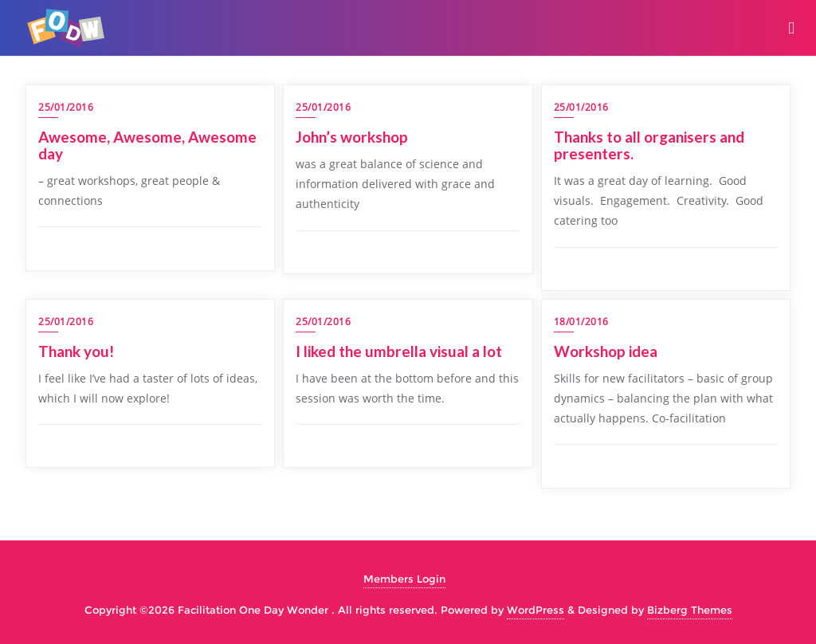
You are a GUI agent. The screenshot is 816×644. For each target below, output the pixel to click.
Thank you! (78, 351)
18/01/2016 (581, 322)
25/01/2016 (66, 107)
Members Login (404, 579)
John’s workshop (352, 137)
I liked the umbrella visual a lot (399, 351)
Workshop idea (606, 351)
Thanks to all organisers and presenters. (649, 145)
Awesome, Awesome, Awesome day (147, 145)
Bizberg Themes (690, 610)
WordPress (535, 610)
